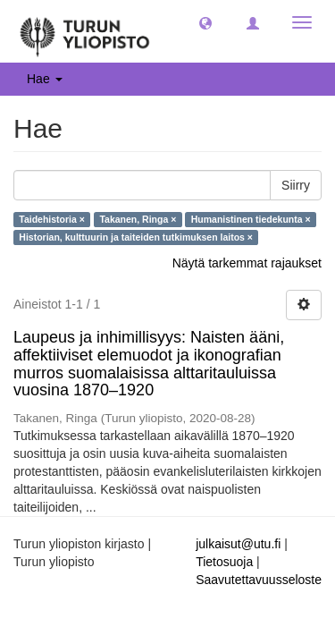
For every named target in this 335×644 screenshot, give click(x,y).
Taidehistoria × (52, 219)
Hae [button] (45, 79)
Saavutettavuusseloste (259, 580)
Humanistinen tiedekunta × (251, 219)
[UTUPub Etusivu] (85, 31)
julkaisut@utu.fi (238, 544)
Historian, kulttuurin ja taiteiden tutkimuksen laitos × (136, 237)
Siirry (296, 185)
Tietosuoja (224, 562)
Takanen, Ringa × (138, 219)
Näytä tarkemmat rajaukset (247, 263)
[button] (205, 22)
